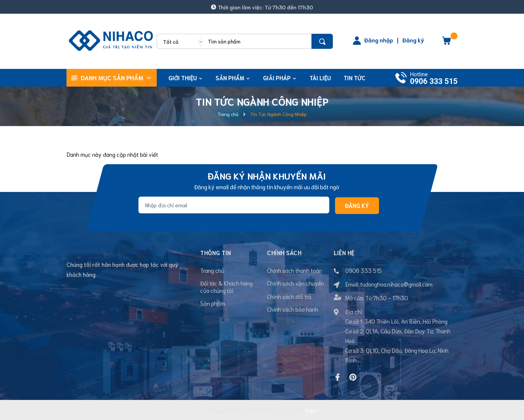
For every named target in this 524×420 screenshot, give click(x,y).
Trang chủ (212, 270)
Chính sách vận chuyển (295, 283)
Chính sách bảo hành (293, 309)
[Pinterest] (353, 377)
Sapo (311, 410)
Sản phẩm (213, 303)
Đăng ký (413, 40)
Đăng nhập (379, 40)
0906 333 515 (434, 81)
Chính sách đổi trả (289, 296)
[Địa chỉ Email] (234, 205)
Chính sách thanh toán (294, 270)
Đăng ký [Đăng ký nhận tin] (357, 205)
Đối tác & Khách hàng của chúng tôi (226, 287)
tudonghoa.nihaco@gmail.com (396, 284)
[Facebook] (338, 377)
